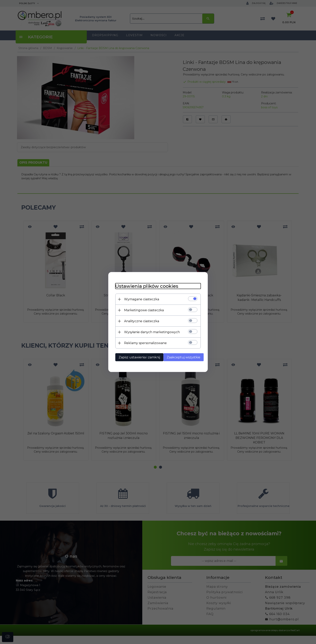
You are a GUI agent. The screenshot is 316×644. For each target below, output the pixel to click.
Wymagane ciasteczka (139, 299)
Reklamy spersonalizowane (143, 343)
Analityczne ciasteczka (139, 321)
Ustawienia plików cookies (145, 286)
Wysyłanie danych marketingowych (150, 332)
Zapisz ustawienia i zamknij (137, 357)
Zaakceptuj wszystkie (183, 357)
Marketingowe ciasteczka (142, 310)
